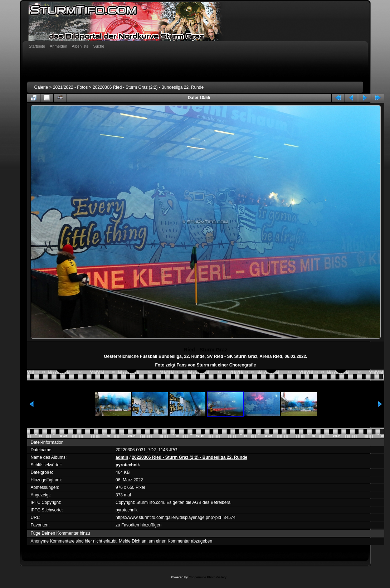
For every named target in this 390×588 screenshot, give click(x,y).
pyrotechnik (128, 465)
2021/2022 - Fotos (70, 87)
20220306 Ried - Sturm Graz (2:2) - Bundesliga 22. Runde (148, 87)
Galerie (41, 87)
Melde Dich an (133, 541)
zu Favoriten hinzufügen (138, 525)
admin (122, 457)
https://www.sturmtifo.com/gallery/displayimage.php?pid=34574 (175, 517)
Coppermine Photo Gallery (208, 577)
